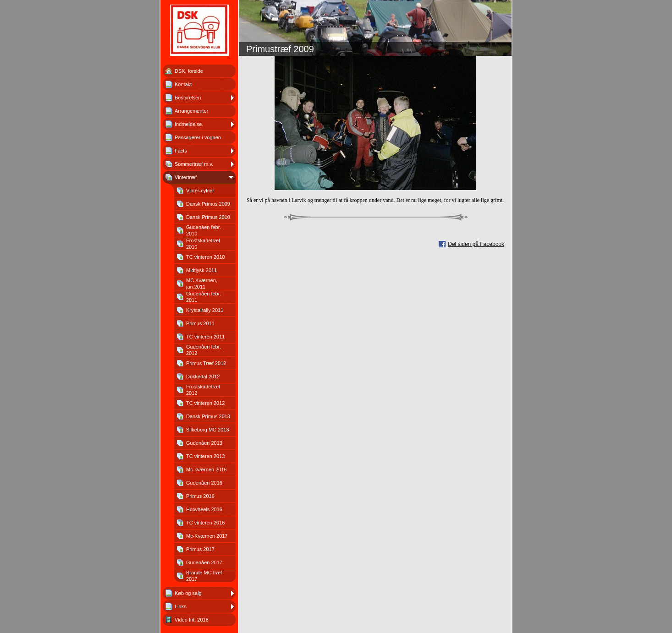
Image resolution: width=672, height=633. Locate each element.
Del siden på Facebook (476, 244)
